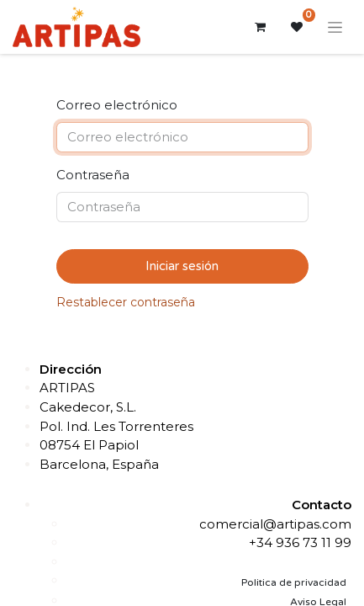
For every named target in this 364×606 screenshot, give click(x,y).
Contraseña (93, 175)
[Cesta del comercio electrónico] (260, 27)
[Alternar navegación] (335, 27)
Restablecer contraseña (126, 302)
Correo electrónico (117, 105)
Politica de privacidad (294, 582)
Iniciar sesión (182, 266)
